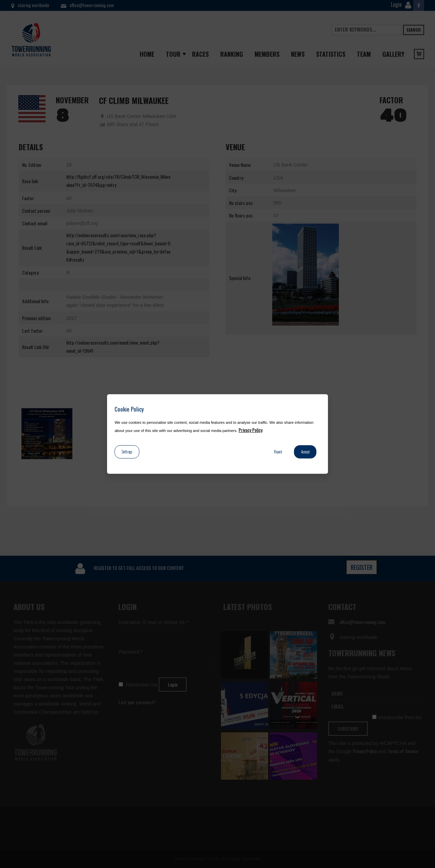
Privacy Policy (250, 430)
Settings (127, 452)
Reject (278, 452)
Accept (305, 452)
